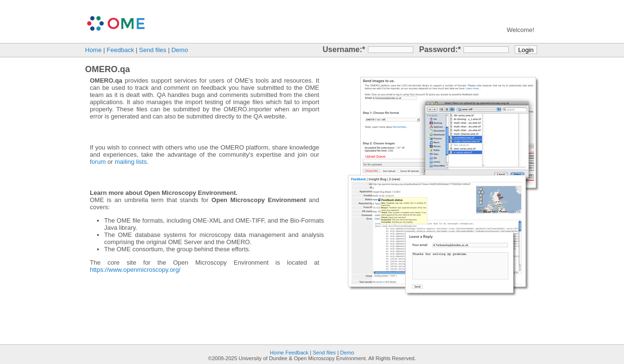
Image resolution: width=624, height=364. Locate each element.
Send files (153, 50)
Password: (438, 49)
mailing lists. (132, 162)
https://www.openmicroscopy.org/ (135, 270)
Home (93, 50)
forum (98, 162)
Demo (180, 50)
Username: (342, 49)
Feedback (120, 50)
